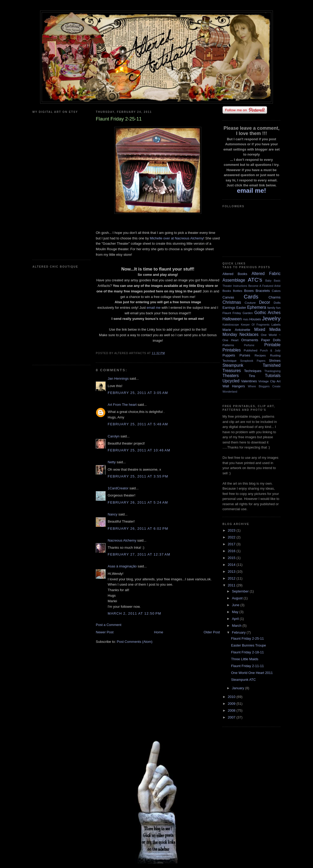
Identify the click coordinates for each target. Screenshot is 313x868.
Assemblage (234, 280)
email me (154, 308)
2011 (232, 585)
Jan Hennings (118, 378)
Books (227, 291)
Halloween (232, 319)
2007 (232, 717)
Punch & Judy (270, 351)
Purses (245, 355)
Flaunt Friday (232, 313)
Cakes (276, 291)
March (237, 626)
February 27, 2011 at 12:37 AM (139, 554)
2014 (232, 565)
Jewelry (271, 318)
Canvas (228, 297)
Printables (232, 350)
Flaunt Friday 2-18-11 (247, 652)
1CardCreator (118, 488)
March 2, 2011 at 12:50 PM (134, 613)
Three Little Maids (245, 659)
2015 (232, 558)
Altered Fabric (266, 274)
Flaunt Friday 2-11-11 (247, 666)
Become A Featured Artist (264, 286)
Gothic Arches (267, 313)
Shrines (275, 361)
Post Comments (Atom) (135, 642)
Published (251, 350)
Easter (241, 308)
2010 (232, 697)
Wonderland (230, 392)
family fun (274, 308)
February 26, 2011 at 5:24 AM (138, 502)
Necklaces (249, 334)
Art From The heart (122, 405)
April (236, 619)
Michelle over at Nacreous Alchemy (177, 238)
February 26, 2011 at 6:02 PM (138, 529)
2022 (232, 537)
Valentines (249, 381)
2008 (232, 710)
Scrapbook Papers (253, 361)
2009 (232, 704)
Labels (276, 324)
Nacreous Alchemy (122, 540)
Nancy (113, 514)
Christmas (232, 302)
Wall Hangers (234, 386)
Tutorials (273, 376)
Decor (265, 302)
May (236, 612)
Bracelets (263, 291)
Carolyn (114, 436)
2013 (232, 572)
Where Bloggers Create (264, 386)
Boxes (249, 291)
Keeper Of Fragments (255, 325)
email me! (252, 191)
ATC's (255, 280)
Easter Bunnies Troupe (248, 645)
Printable (272, 345)
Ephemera (257, 307)
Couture (250, 303)
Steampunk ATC (243, 680)
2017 (232, 544)
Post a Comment (109, 625)
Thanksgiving (272, 371)
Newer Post (105, 632)
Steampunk (233, 365)
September (241, 591)
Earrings (229, 308)
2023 (232, 530)
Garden (248, 313)
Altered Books (235, 274)
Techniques (253, 371)
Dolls (277, 303)
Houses (255, 319)
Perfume (249, 345)
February (239, 632)
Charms (274, 297)
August (238, 598)
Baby (268, 281)
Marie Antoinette (236, 330)
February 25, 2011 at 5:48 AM (138, 424)
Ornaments (250, 340)
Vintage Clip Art (269, 381)
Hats (246, 319)
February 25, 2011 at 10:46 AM (139, 450)
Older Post (212, 632)
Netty (112, 462)
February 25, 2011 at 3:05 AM (138, 393)
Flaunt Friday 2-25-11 (247, 638)
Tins (252, 376)
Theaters (231, 376)
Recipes (260, 355)
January (239, 688)
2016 (232, 551)
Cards (251, 296)
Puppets (229, 355)
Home (159, 632)
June (236, 605)
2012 (232, 578)
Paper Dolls (271, 340)
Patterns (228, 345)
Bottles (238, 291)
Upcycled (231, 381)
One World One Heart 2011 (252, 673)
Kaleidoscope (231, 325)
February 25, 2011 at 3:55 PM (138, 476)
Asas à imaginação (122, 566)
